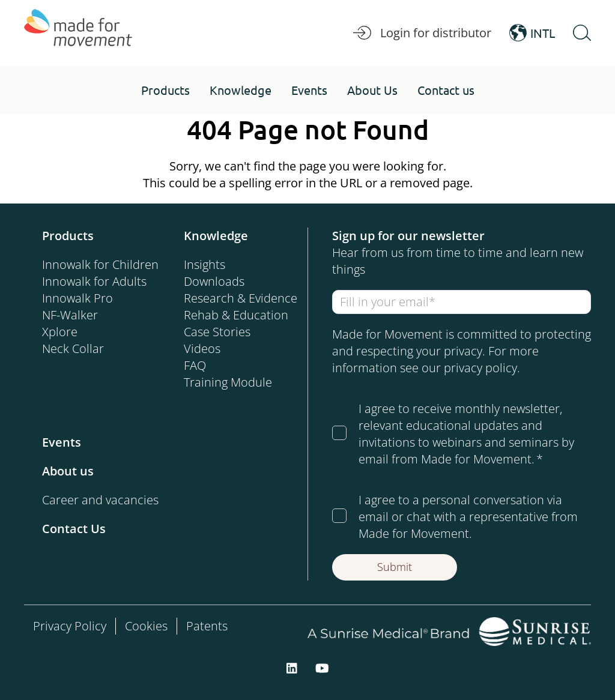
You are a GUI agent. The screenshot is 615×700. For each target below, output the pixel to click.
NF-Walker (70, 315)
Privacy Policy (70, 626)
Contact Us (74, 529)
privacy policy (480, 368)
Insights (204, 264)
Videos (202, 348)
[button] (165, 90)
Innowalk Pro (77, 298)
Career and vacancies (100, 500)
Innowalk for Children (100, 264)
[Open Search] (582, 33)
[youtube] (322, 668)
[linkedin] (292, 668)
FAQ (195, 365)
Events (62, 442)
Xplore (60, 332)
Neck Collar (73, 348)
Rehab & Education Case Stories (236, 323)
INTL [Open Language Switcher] (532, 33)
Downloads (214, 281)
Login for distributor (422, 33)
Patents (207, 626)
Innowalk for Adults (94, 281)
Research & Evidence (241, 298)
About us (68, 471)
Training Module (228, 382)
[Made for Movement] (78, 33)
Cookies (146, 626)
